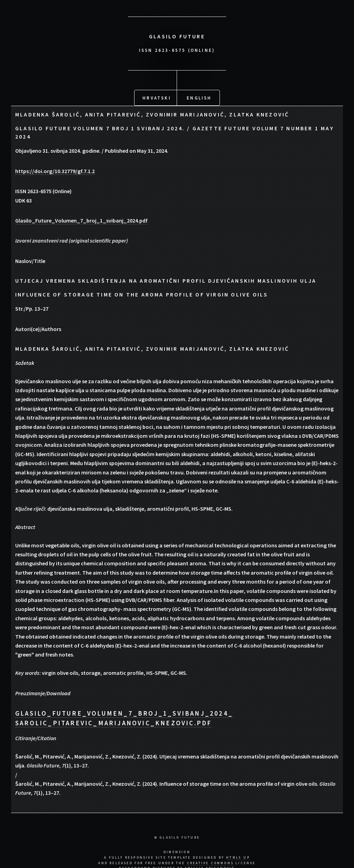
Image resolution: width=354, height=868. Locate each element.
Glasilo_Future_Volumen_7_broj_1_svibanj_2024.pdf (81, 219)
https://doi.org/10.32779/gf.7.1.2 (55, 170)
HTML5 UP (238, 856)
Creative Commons (210, 862)
